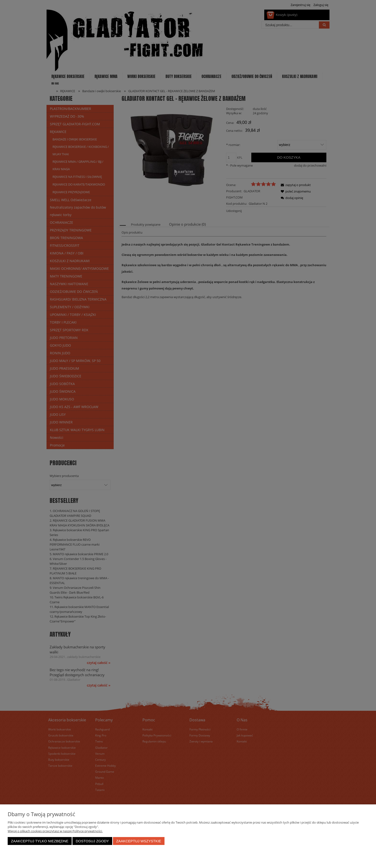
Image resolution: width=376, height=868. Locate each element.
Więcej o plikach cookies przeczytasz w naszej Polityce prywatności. (55, 831)
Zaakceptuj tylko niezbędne (40, 841)
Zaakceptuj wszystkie (139, 841)
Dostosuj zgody (92, 841)
